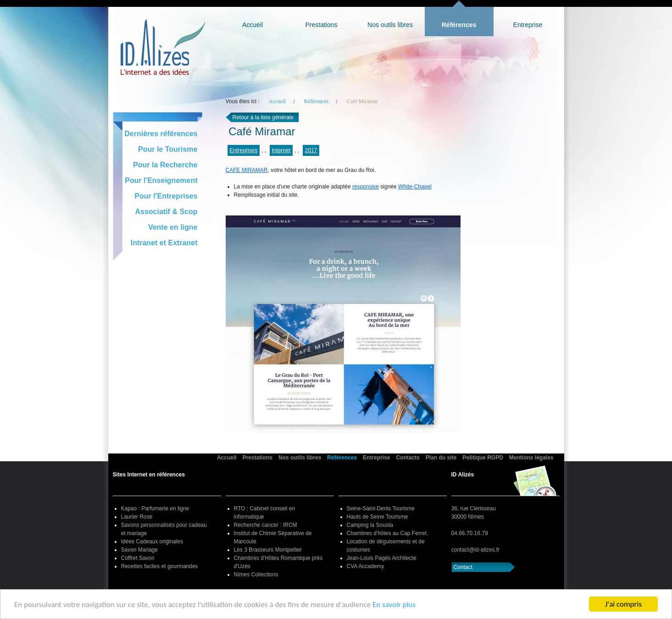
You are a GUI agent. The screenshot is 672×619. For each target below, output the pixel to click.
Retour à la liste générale (263, 117)
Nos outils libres (390, 25)
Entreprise (528, 25)
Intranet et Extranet (164, 243)
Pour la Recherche (165, 165)
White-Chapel (415, 187)
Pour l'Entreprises (166, 196)
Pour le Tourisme (168, 149)
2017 (311, 150)
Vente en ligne (173, 227)
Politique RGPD (483, 458)
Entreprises (244, 150)
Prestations (321, 25)
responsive (366, 187)
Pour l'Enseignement (161, 180)
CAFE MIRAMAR (247, 170)
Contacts (408, 458)
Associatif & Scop (166, 212)
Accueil (253, 25)
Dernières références (161, 134)
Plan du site (441, 458)
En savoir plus (394, 605)
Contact (463, 567)
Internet (281, 150)
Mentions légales (531, 458)
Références (459, 25)
